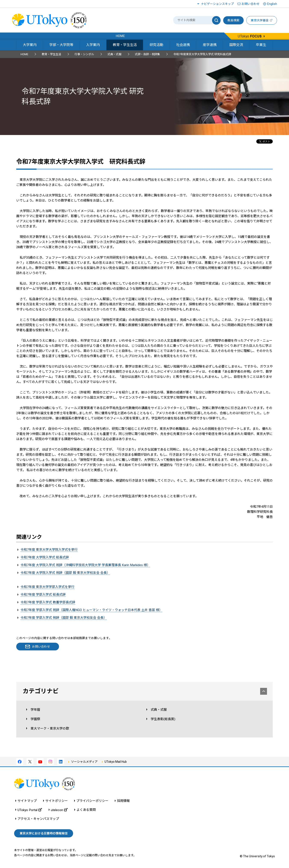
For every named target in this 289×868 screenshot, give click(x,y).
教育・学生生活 (125, 45)
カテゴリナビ (145, 691)
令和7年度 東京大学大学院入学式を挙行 (49, 550)
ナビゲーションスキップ (217, 4)
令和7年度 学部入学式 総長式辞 (43, 595)
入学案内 (93, 45)
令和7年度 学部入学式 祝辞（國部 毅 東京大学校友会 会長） (64, 618)
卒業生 (261, 45)
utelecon (59, 810)
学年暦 (35, 710)
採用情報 (123, 801)
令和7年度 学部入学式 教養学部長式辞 (48, 602)
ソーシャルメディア (84, 762)
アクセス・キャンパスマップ (38, 819)
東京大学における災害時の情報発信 (44, 833)
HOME (24, 54)
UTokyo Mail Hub (116, 762)
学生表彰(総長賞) (163, 719)
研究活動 (156, 45)
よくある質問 (86, 810)
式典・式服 (114, 54)
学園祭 (35, 719)
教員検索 (233, 20)
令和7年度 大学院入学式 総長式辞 (45, 557)
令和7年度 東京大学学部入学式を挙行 (47, 587)
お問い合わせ (251, 4)
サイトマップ (27, 801)
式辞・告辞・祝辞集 (147, 54)
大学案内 (30, 45)
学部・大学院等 (61, 45)
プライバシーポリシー (92, 801)
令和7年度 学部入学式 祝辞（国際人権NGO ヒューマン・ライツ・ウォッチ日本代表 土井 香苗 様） (91, 610)
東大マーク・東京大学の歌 (50, 729)
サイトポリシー (57, 801)
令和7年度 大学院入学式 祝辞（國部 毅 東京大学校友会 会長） (65, 573)
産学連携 (210, 45)
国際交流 (236, 45)
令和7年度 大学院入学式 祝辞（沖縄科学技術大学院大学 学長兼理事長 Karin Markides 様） (85, 565)
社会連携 (183, 45)
